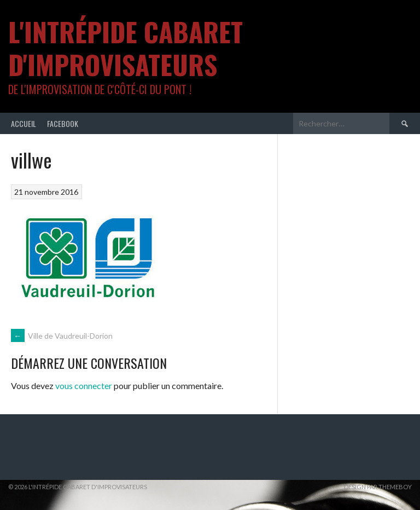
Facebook (63, 123)
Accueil (24, 123)
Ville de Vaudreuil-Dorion (62, 336)
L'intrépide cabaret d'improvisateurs (126, 48)
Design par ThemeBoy (378, 487)
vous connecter (84, 386)
